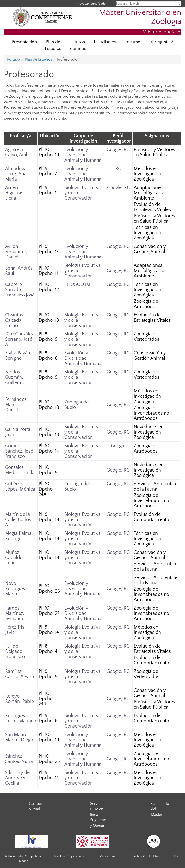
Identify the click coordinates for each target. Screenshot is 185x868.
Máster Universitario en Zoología (140, 17)
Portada (14, 59)
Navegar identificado (92, 3)
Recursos (133, 42)
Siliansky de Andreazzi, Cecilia (17, 778)
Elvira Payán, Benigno (18, 356)
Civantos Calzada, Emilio (14, 320)
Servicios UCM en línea (98, 809)
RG (127, 150)
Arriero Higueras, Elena (15, 193)
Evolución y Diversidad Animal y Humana (83, 155)
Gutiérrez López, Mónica (20, 486)
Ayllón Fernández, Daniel (16, 252)
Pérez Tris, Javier (15, 630)
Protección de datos (146, 856)
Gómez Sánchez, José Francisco (19, 451)
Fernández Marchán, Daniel (16, 405)
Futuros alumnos (78, 45)
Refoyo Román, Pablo (20, 699)
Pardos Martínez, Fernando (15, 613)
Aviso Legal (108, 856)
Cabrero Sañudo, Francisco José (20, 290)
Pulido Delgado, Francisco (15, 651)
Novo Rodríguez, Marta (16, 589)
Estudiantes (105, 42)
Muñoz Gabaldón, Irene (16, 558)
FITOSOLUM (77, 284)
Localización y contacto (69, 856)
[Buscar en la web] (179, 3)
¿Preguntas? (162, 42)
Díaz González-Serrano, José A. (20, 339)
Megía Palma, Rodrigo (19, 536)
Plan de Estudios (53, 45)
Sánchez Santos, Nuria (19, 759)
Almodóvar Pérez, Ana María (17, 174)
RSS (177, 856)
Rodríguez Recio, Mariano (21, 718)
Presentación (24, 42)
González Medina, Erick (19, 470)
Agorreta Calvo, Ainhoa (19, 152)
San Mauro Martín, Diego (19, 737)
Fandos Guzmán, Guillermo (15, 377)
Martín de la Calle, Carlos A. (18, 520)
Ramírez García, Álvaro (20, 674)
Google (114, 150)
